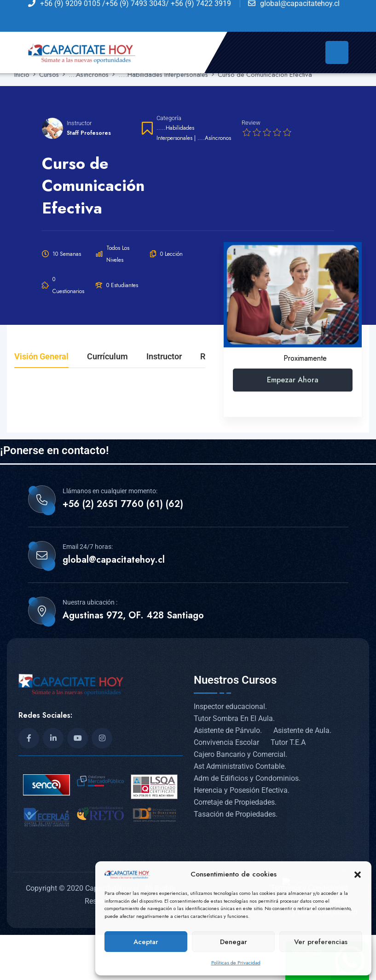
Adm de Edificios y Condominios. (247, 778)
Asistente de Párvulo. (228, 730)
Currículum (107, 357)
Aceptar (146, 942)
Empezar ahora (293, 380)
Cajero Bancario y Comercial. (240, 754)
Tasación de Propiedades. (236, 814)
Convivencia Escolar (226, 742)
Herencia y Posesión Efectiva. (242, 790)
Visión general (41, 357)
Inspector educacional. (230, 706)
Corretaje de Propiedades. (235, 802)
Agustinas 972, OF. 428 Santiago (133, 616)
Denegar (234, 942)
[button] (358, 874)
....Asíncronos (214, 138)
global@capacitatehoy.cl (114, 560)
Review (251, 123)
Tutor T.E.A (288, 742)
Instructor (79, 123)
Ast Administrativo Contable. (240, 766)
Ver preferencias (321, 942)
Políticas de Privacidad (236, 963)
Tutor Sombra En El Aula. (234, 718)
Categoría (169, 118)
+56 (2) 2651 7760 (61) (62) (123, 504)
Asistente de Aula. (302, 730)
